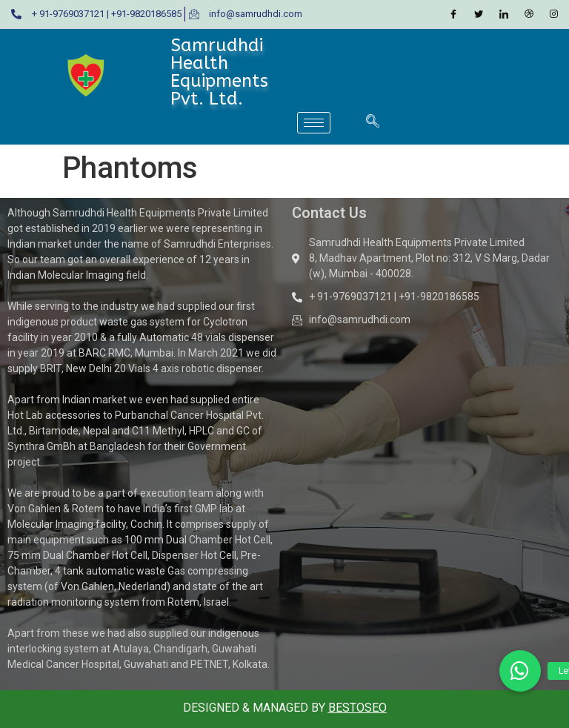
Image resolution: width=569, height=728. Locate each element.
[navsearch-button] (373, 122)
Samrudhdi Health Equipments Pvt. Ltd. (219, 72)
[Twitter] (479, 14)
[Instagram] (554, 14)
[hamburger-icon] (314, 123)
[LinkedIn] (504, 14)
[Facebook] (453, 14)
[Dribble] (529, 14)
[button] (520, 671)
